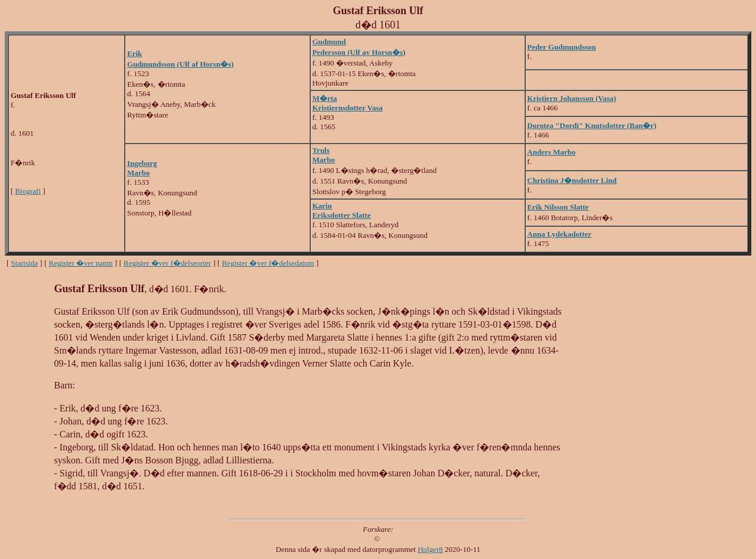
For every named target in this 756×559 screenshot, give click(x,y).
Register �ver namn (81, 263)
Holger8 (430, 549)
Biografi (28, 191)
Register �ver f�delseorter (167, 263)
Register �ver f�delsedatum (268, 263)
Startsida (25, 263)
